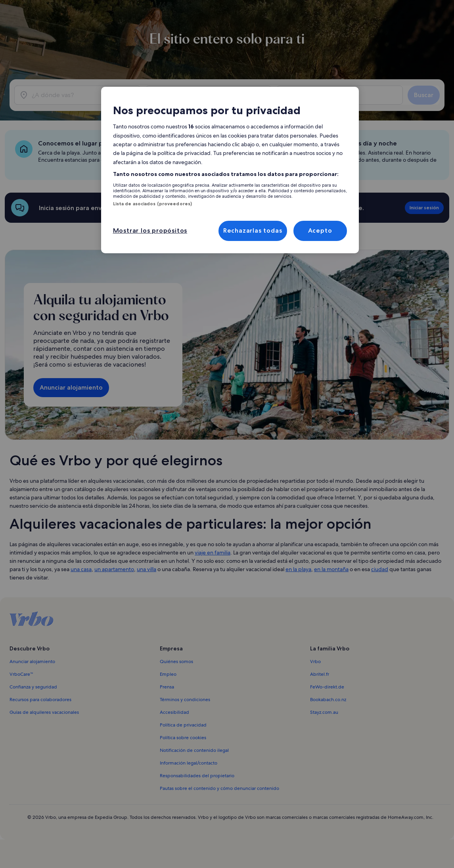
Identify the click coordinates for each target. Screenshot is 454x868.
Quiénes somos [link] (176, 662)
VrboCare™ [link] (21, 674)
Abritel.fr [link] (320, 674)
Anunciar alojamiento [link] (32, 662)
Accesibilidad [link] (174, 712)
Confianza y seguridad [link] (33, 687)
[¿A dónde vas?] (78, 95)
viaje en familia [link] (213, 553)
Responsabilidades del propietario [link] (197, 776)
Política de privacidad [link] (183, 725)
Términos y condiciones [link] (185, 700)
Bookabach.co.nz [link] (328, 700)
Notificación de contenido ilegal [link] (194, 750)
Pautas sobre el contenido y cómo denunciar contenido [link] (219, 788)
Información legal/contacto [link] (189, 763)
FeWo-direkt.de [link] (327, 687)
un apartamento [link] (114, 569)
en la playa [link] (298, 569)
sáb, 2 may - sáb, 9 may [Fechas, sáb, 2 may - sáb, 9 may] (196, 98)
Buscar (424, 95)
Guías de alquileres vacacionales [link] (44, 712)
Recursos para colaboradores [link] (40, 700)
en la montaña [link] (331, 569)
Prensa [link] (167, 687)
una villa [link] (147, 569)
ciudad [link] (380, 569)
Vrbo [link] (315, 662)
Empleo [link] (168, 674)
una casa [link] (81, 569)
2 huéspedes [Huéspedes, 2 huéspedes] (312, 98)
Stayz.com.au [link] (324, 712)
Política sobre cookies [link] (183, 738)
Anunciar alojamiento (71, 387)
